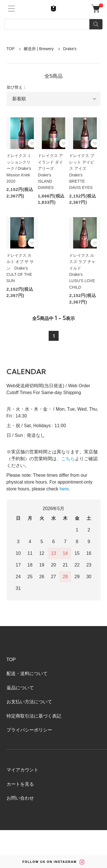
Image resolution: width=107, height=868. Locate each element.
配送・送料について (27, 674)
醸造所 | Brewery (39, 49)
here (64, 489)
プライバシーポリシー (29, 730)
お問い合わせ (20, 798)
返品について (20, 688)
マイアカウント (22, 770)
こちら (68, 459)
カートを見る (20, 784)
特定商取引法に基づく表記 (34, 716)
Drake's (70, 49)
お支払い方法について (29, 702)
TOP (11, 49)
